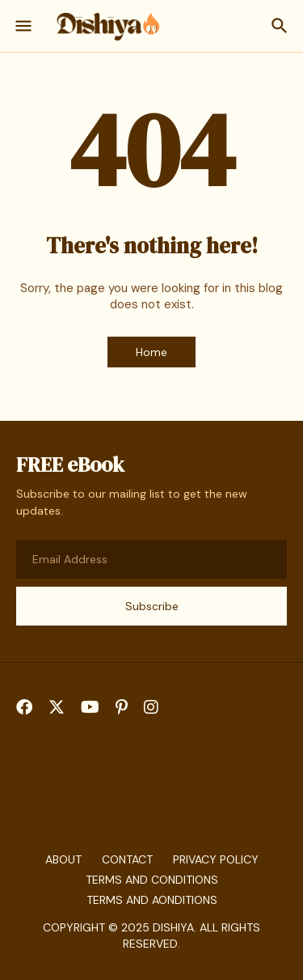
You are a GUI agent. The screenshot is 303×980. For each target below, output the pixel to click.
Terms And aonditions (152, 900)
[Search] (282, 26)
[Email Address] (151, 559)
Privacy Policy (216, 859)
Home (151, 352)
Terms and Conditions (152, 880)
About (63, 859)
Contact (127, 859)
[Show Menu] (22, 26)
